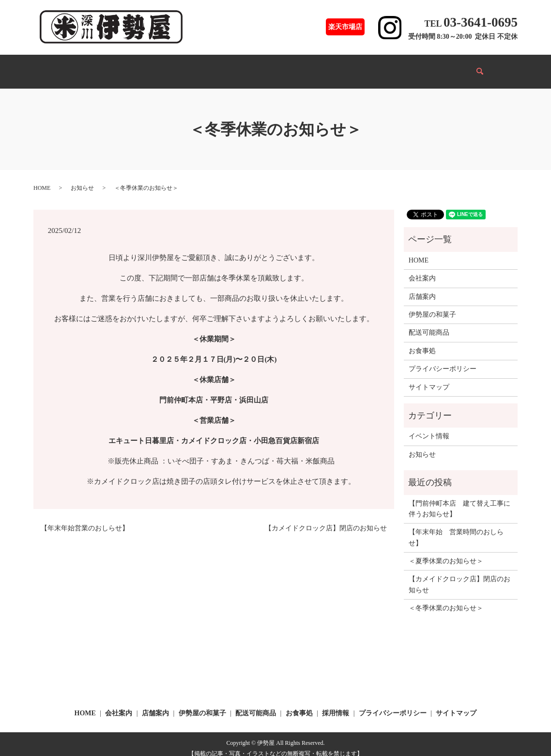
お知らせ (82, 179)
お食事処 (273, 67)
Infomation (452, 67)
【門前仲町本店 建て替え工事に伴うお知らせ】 (459, 500)
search (486, 67)
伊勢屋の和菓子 (168, 67)
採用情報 (409, 67)
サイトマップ (429, 378)
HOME (79, 67)
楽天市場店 (345, 27)
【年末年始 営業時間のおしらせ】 (456, 528)
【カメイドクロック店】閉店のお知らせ (326, 519)
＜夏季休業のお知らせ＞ (446, 552)
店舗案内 (117, 67)
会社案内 (368, 67)
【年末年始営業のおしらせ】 (85, 519)
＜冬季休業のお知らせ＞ (446, 599)
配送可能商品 (226, 67)
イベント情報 (321, 67)
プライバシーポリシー (443, 360)
